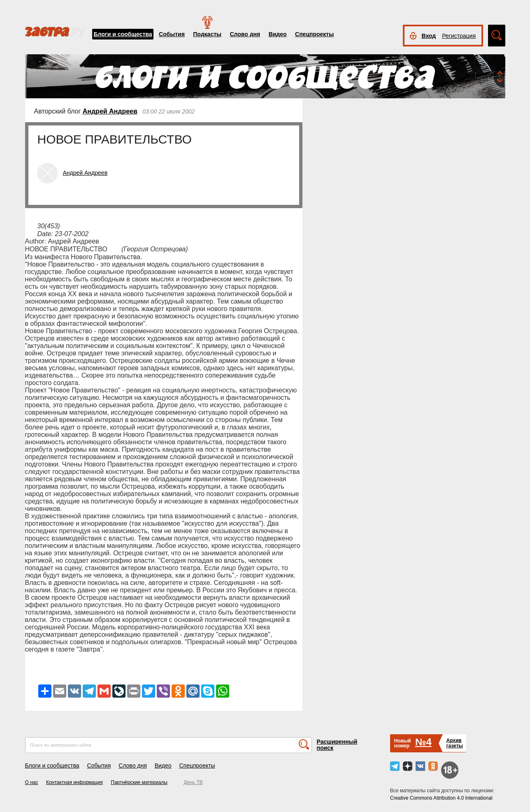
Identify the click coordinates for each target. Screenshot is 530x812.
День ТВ (193, 782)
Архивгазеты (454, 743)
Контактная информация (74, 782)
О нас (32, 782)
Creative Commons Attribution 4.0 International (441, 798)
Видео (278, 34)
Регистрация (459, 36)
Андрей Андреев (110, 111)
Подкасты (207, 34)
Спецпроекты (314, 34)
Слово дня (245, 34)
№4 (423, 742)
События (172, 34)
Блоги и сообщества (123, 34)
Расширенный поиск (337, 745)
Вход (429, 36)
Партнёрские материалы (139, 782)
